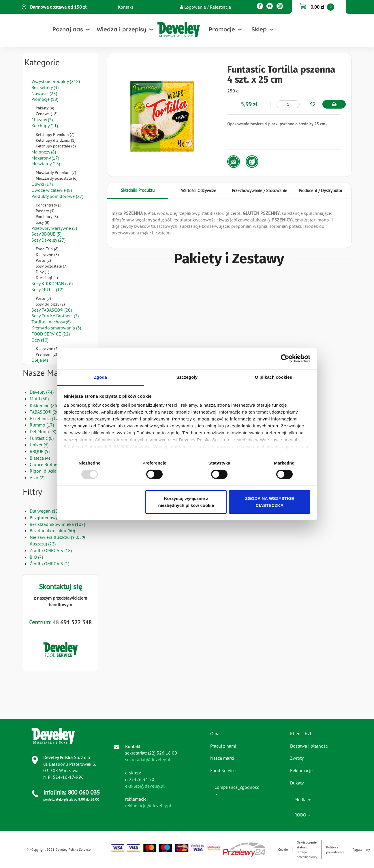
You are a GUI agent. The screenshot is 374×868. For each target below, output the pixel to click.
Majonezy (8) (44, 152)
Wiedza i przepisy (122, 29)
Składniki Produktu (138, 190)
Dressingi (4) (47, 278)
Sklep (259, 29)
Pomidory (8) (47, 217)
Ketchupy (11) (45, 126)
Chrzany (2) (42, 120)
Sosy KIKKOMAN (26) (52, 283)
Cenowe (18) (47, 114)
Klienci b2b (301, 734)
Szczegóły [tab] (187, 377)
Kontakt (126, 7)
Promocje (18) (45, 99)
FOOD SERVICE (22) (51, 334)
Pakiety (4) (45, 108)
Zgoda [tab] (101, 377)
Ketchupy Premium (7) (55, 134)
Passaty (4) (45, 211)
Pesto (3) (43, 298)
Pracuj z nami (223, 746)
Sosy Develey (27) (48, 240)
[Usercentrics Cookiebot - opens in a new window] (285, 358)
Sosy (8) (43, 222)
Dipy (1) (43, 272)
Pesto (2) (43, 260)
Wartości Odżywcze (199, 191)
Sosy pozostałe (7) (52, 266)
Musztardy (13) (46, 164)
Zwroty (297, 758)
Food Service (223, 770)
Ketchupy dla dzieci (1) (56, 140)
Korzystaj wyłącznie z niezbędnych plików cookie (186, 502)
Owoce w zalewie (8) (52, 190)
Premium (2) (46, 354)
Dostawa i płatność (309, 746)
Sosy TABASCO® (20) (52, 310)
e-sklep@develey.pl (145, 786)
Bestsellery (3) (45, 87)
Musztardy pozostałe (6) (57, 178)
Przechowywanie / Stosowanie (260, 191)
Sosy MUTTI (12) (47, 289)
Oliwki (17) (42, 184)
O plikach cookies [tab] (274, 377)
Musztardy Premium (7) (56, 173)
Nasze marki (222, 758)
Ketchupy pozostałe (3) (56, 146)
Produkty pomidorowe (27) (57, 196)
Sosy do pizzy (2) (50, 304)
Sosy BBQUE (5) (46, 234)
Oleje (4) (40, 360)
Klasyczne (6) (47, 348)
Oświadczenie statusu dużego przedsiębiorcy (307, 850)
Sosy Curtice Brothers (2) (55, 316)
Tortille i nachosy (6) (51, 322)
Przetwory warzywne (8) (54, 228)
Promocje (222, 29)
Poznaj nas (68, 29)
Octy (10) (40, 340)
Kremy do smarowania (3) (56, 328)
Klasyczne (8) (47, 255)
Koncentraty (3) (49, 205)
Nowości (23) (44, 93)
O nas (216, 734)
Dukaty (297, 783)
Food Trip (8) (47, 249)
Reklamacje (301, 770)
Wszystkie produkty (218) (56, 81)
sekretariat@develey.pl (148, 759)
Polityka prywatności (335, 850)
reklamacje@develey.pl (148, 806)
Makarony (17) (45, 158)
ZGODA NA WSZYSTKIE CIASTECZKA (270, 502)
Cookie (283, 849)
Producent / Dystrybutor (321, 191)
